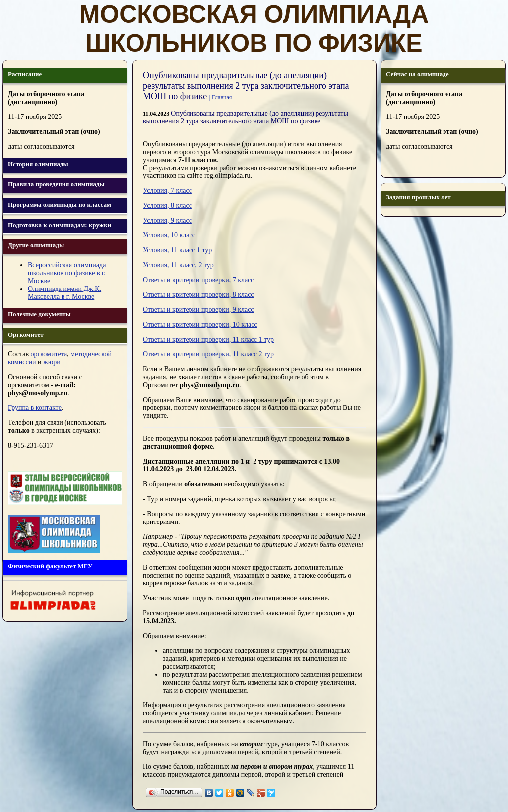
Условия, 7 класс (167, 191)
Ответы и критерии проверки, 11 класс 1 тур (208, 339)
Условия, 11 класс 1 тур (177, 250)
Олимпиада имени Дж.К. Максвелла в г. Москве (64, 293)
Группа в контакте (35, 408)
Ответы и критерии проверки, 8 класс (198, 295)
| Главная (221, 97)
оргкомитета (49, 354)
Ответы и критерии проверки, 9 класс (198, 310)
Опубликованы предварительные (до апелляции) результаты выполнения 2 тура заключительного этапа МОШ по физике (246, 117)
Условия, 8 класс (167, 205)
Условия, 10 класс (169, 235)
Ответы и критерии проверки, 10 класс (200, 324)
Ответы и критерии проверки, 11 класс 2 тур (208, 354)
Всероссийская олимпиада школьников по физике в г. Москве (67, 273)
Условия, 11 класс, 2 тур (178, 265)
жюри (52, 362)
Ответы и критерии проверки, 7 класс (198, 280)
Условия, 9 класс (167, 220)
